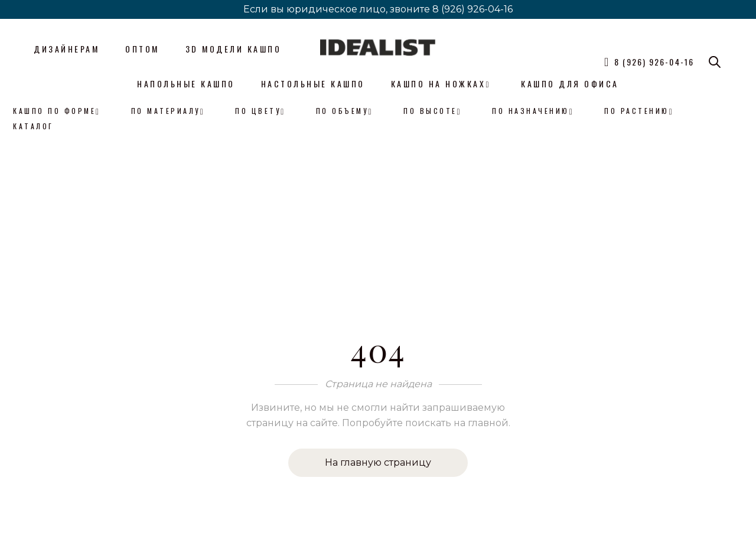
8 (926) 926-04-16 (472, 9)
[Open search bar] (715, 62)
